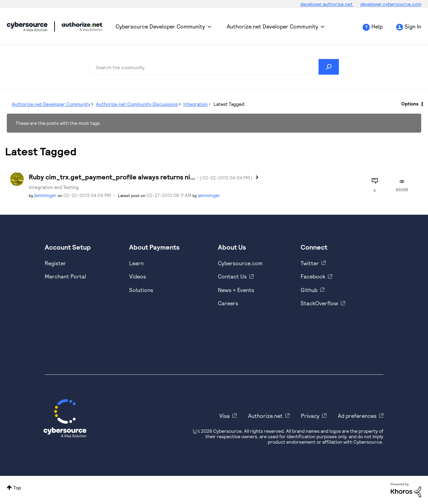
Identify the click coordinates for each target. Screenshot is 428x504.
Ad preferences (357, 416)
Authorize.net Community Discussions (137, 104)
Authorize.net (265, 416)
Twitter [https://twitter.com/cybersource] (310, 263)
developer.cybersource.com (391, 4)
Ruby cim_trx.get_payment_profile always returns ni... (141, 177)
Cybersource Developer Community (27, 26)
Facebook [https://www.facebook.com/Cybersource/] (313, 276)
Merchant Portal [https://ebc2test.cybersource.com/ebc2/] (65, 276)
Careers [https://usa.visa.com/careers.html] (228, 303)
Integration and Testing (54, 187)
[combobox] (214, 67)
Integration (196, 104)
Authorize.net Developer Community (272, 26)
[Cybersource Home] (65, 418)
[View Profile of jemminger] (45, 195)
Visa (225, 416)
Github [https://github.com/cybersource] (309, 290)
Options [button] (410, 104)
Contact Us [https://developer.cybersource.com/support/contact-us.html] (232, 276)
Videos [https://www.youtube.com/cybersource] (138, 276)
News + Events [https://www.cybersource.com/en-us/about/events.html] (236, 290)
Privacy (310, 416)
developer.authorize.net (327, 4)
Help (377, 26)
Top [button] (17, 488)
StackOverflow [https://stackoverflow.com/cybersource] (319, 303)
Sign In (413, 26)
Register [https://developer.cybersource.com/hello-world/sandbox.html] (55, 263)
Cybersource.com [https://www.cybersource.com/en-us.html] (240, 263)
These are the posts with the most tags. (58, 123)
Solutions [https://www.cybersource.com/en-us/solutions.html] (141, 290)
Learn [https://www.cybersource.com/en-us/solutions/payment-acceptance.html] (136, 263)
